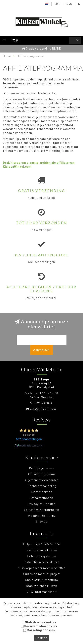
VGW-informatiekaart (42, 592)
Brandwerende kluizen (41, 550)
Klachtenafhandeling (42, 486)
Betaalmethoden (41, 498)
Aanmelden (41, 350)
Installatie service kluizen (42, 562)
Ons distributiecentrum (41, 580)
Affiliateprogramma (42, 474)
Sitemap (41, 522)
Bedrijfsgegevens (42, 468)
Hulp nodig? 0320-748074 (42, 544)
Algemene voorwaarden (42, 480)
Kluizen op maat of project (41, 574)
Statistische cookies (39, 622)
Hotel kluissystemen (42, 556)
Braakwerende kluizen (42, 586)
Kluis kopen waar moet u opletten (42, 568)
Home (7, 56)
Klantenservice (42, 492)
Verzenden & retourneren (41, 510)
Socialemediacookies (39, 626)
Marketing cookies (39, 630)
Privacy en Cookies (42, 504)
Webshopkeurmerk (41, 516)
